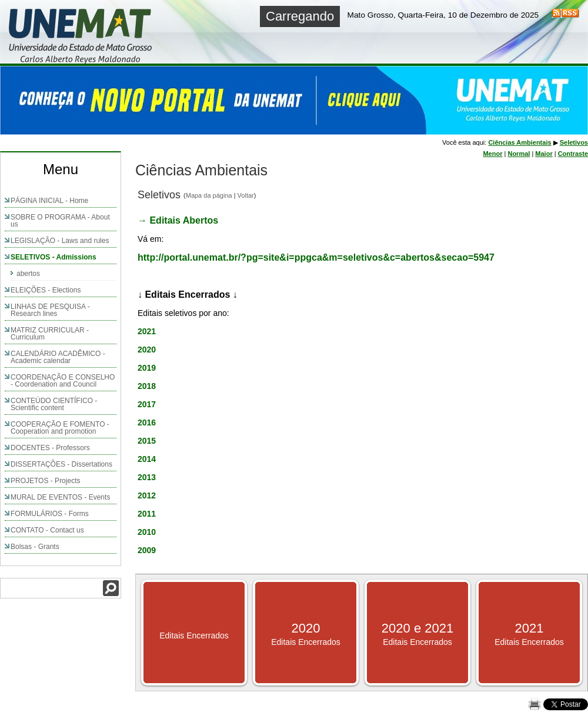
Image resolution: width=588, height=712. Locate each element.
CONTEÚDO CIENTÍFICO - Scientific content (54, 404)
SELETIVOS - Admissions (54, 257)
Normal (519, 154)
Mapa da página (209, 195)
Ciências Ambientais (519, 142)
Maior (544, 154)
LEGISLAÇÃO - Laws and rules (60, 241)
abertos (28, 274)
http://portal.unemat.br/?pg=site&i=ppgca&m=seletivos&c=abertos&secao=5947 (316, 257)
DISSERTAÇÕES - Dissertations (61, 464)
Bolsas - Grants (35, 547)
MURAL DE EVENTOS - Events (60, 497)
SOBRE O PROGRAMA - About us (60, 221)
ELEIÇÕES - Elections (46, 290)
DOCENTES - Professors (50, 448)
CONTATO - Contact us (47, 530)
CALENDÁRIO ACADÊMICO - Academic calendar (58, 357)
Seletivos (574, 142)
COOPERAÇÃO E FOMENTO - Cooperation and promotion (60, 428)
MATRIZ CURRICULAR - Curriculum (50, 334)
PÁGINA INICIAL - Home (49, 201)
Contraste (573, 154)
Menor (492, 154)
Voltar (246, 195)
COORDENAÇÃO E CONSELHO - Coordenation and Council (63, 381)
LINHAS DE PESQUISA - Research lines (50, 310)
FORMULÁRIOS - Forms (50, 514)
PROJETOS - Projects (45, 481)
